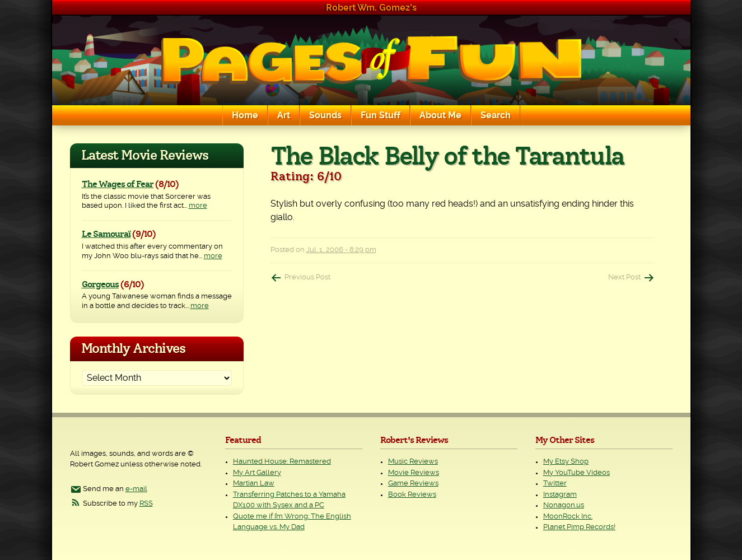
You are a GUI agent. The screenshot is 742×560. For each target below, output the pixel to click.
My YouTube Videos (577, 473)
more (198, 206)
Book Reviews (412, 495)
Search (496, 115)
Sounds (325, 115)
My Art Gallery (257, 473)
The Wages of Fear (118, 184)
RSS (146, 504)
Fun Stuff (381, 115)
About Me (440, 115)
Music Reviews (413, 462)
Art (284, 115)
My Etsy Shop (566, 462)
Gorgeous (100, 284)
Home (245, 115)
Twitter (555, 484)
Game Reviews (413, 484)
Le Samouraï (106, 234)
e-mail (136, 489)
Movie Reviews (414, 473)
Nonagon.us (564, 505)
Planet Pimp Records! (579, 527)
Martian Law (254, 484)
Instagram (560, 495)
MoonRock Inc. (568, 517)
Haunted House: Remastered (282, 462)
